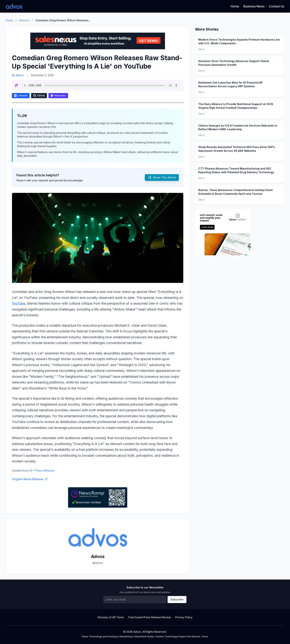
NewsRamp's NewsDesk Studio (137, 636)
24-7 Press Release (42, 470)
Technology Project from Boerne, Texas (186, 636)
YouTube (19, 303)
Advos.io (24, 20)
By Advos (18, 75)
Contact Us (276, 6)
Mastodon (58, 96)
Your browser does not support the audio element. (101, 85)
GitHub (39, 96)
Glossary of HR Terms (111, 617)
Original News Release (30, 479)
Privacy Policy (184, 617)
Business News (254, 6)
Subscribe (177, 599)
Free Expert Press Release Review (150, 617)
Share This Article (162, 177)
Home (235, 6)
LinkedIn (21, 96)
